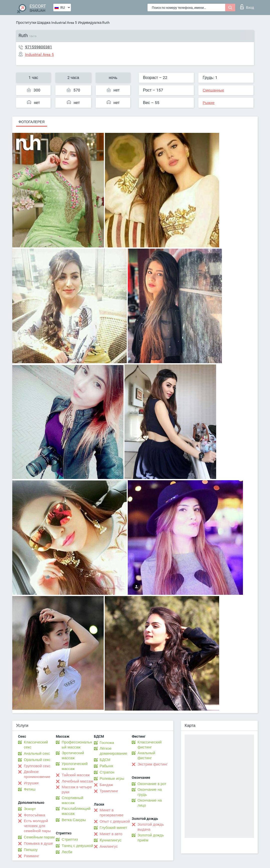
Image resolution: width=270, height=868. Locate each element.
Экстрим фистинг (153, 764)
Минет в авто (111, 834)
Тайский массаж (76, 775)
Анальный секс (37, 753)
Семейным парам (39, 837)
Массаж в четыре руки (77, 790)
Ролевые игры (112, 779)
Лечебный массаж (77, 781)
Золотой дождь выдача (151, 827)
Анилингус (109, 846)
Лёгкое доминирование (113, 751)
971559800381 (39, 47)
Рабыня (106, 766)
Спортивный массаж (72, 800)
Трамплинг (109, 791)
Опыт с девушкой (115, 821)
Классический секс (36, 745)
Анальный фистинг (146, 755)
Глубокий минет (113, 828)
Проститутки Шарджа (33, 23)
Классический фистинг (150, 745)
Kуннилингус (111, 840)
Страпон (107, 772)
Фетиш (30, 789)
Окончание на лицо (150, 803)
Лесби (67, 852)
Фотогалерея (32, 122)
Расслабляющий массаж (76, 811)
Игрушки (31, 783)
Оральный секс (37, 760)
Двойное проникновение (37, 774)
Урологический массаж (75, 766)
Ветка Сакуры (74, 820)
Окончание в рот (152, 784)
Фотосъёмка (34, 815)
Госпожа (107, 743)
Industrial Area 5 (64, 23)
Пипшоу (31, 850)
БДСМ (105, 760)
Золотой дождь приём (151, 838)
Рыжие (209, 103)
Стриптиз (70, 839)
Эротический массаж (73, 755)
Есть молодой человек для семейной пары (37, 826)
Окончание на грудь (150, 792)
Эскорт (30, 809)
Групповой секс (37, 766)
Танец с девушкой (77, 846)
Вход (247, 7)
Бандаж (106, 785)
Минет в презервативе (112, 813)
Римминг (31, 856)
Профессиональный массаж (77, 745)
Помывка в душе (38, 843)
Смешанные (213, 90)
